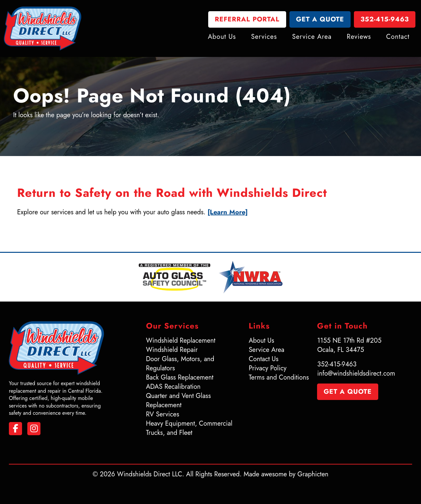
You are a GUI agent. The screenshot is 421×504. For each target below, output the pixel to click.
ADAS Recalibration (173, 387)
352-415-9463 (385, 20)
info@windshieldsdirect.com (356, 373)
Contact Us (263, 359)
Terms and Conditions (279, 377)
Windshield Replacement (181, 341)
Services (264, 36)
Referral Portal (247, 20)
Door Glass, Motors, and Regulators (180, 364)
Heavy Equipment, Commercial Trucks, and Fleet (189, 428)
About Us (222, 36)
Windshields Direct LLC (150, 474)
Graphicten (313, 474)
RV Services (163, 414)
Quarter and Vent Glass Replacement (178, 400)
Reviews (359, 36)
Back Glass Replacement (180, 377)
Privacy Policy (268, 368)
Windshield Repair (172, 350)
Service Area (312, 36)
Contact (398, 36)
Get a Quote (320, 20)
